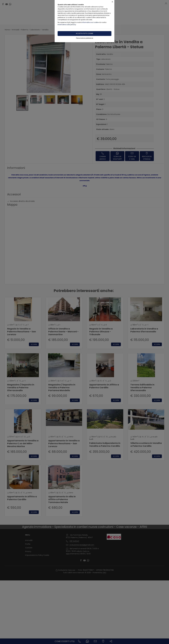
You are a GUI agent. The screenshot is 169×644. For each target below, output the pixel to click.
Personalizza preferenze (85, 38)
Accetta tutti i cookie (84, 33)
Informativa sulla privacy (67, 25)
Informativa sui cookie (90, 22)
